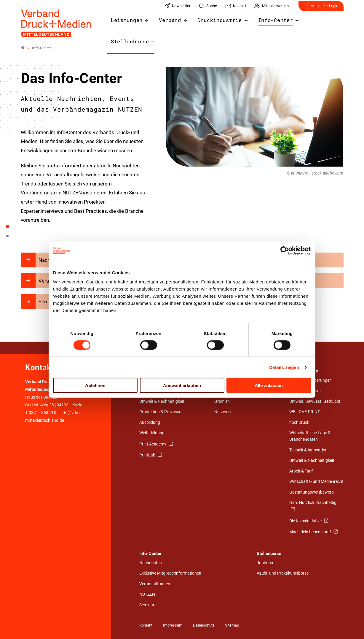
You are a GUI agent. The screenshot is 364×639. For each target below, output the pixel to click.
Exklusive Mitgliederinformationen (170, 573)
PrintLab (148, 455)
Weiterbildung (152, 433)
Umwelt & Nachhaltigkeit (162, 401)
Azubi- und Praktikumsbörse (283, 573)
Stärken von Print (305, 391)
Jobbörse (265, 563)
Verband (173, 24)
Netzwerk (223, 412)
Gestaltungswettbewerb (312, 492)
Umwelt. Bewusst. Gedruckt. (315, 401)
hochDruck (299, 422)
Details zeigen (284, 367)
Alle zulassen (269, 385)
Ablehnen (95, 385)
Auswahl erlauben (182, 385)
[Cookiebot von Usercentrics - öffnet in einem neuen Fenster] (285, 250)
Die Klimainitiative (306, 521)
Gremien (222, 401)
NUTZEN (147, 594)
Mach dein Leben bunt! (311, 532)
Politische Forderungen (310, 380)
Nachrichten (151, 563)
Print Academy (153, 444)
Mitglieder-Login (321, 8)
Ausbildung (150, 422)
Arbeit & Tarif (301, 471)
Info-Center (271, 24)
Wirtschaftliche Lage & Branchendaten (310, 436)
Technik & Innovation (308, 450)
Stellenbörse (320, 24)
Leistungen (132, 24)
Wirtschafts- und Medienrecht (316, 482)
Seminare (148, 605)
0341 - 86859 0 (43, 413)
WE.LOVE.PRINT (305, 412)
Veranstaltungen (155, 584)
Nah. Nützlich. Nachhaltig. (313, 503)
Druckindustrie (219, 24)
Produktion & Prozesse (160, 412)
